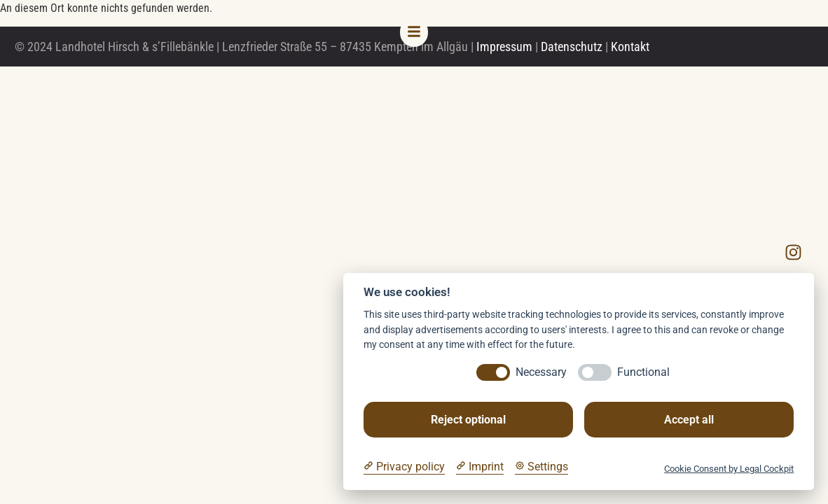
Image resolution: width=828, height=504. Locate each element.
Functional (643, 372)
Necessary (541, 372)
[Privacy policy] (404, 467)
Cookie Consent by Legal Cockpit (729, 469)
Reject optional (468, 420)
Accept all (689, 420)
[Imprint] (480, 467)
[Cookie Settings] (541, 467)
